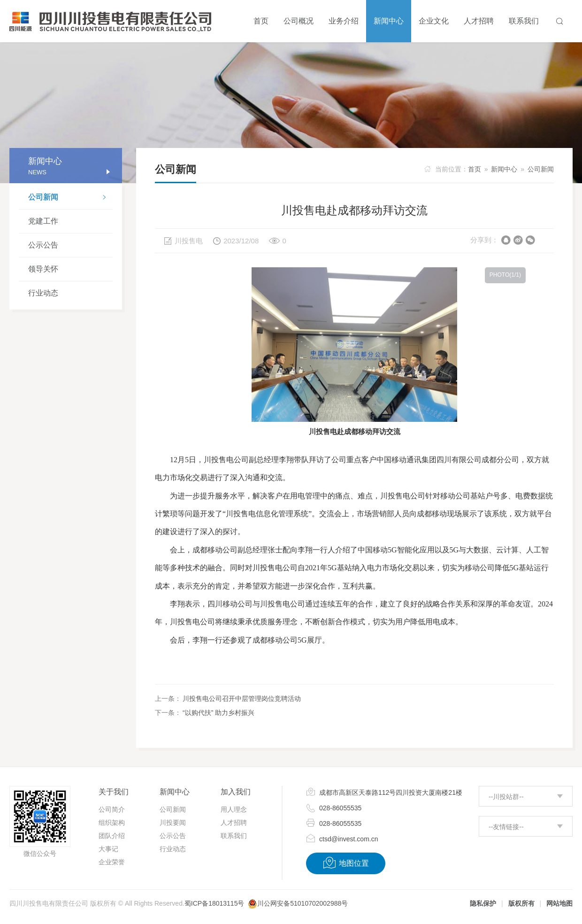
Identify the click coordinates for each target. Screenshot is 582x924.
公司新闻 (70, 198)
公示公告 (43, 245)
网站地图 (559, 903)
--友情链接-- (506, 827)
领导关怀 (43, 269)
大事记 (108, 849)
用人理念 (234, 809)
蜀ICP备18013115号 (214, 903)
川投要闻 (173, 823)
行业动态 (43, 293)
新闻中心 (504, 169)
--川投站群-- (506, 797)
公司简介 (112, 809)
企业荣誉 (112, 862)
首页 (475, 169)
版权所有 (521, 903)
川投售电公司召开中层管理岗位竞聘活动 (242, 699)
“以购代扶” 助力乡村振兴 (218, 713)
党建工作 (43, 221)
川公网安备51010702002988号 (302, 903)
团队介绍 (112, 836)
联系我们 (234, 836)
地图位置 (346, 863)
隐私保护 (483, 903)
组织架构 (112, 823)
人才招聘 (234, 823)
